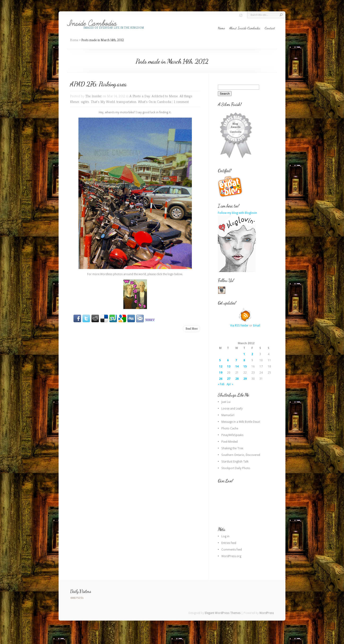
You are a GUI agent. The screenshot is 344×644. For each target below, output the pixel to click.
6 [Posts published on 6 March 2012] (228, 360)
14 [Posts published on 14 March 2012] (237, 366)
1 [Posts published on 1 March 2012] (244, 354)
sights (85, 102)
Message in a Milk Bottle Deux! (241, 422)
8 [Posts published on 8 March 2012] (244, 360)
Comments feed (232, 550)
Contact (270, 28)
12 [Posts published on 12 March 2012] (221, 366)
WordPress (267, 613)
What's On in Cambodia (155, 102)
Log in (225, 536)
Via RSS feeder (239, 326)
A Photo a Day (140, 96)
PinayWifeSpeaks (232, 435)
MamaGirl (228, 415)
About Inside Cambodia (245, 28)
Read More (192, 329)
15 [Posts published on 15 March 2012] (245, 366)
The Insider (93, 96)
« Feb (221, 384)
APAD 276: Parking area (98, 84)
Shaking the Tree (232, 448)
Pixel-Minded (230, 442)
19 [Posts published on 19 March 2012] (221, 373)
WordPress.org (231, 556)
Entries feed (229, 543)
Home (221, 28)
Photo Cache (230, 428)
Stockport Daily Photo (236, 468)
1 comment (181, 102)
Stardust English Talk (235, 462)
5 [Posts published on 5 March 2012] (220, 360)
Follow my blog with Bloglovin (237, 213)
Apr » (230, 384)
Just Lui (226, 402)
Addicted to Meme (165, 96)
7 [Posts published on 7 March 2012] (236, 360)
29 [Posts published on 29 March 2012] (245, 379)
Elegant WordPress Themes (223, 613)
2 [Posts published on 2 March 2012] (252, 354)
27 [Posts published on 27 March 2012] (229, 379)
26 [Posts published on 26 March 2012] (221, 379)
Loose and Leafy (232, 409)
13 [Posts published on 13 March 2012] (229, 366)
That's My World (103, 102)
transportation (126, 102)
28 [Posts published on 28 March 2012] (237, 379)
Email (257, 326)
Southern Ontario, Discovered (241, 455)
